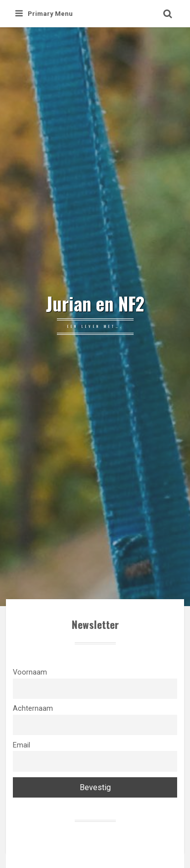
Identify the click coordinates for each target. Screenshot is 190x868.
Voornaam (30, 672)
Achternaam (33, 709)
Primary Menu (44, 14)
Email (22, 745)
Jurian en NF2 (95, 304)
